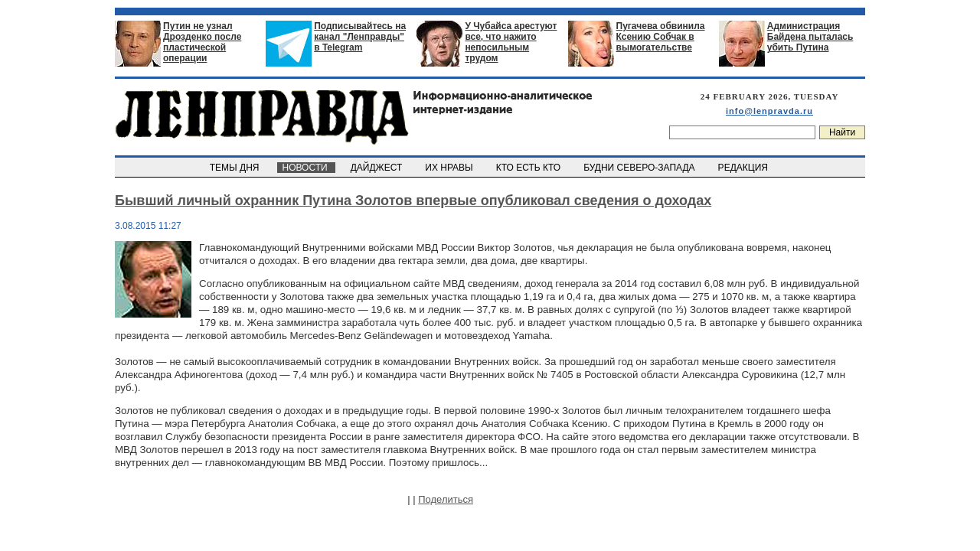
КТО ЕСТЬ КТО (529, 168)
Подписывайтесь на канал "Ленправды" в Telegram (360, 37)
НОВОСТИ (306, 168)
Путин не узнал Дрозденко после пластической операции (202, 42)
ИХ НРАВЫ (451, 168)
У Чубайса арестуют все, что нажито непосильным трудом (511, 42)
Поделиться (446, 499)
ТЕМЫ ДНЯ (235, 168)
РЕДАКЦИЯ (744, 168)
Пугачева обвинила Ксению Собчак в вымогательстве (661, 37)
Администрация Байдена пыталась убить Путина (810, 37)
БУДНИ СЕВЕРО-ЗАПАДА (640, 168)
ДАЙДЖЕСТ (377, 168)
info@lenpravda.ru (769, 111)
